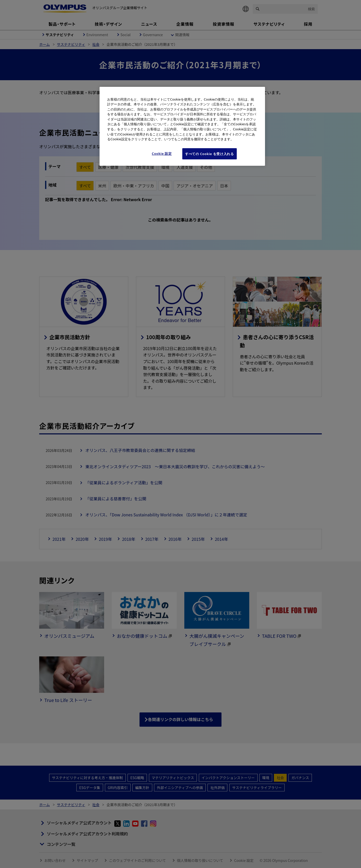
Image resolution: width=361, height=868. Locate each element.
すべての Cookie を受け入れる (210, 154)
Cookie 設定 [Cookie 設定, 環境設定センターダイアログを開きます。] (162, 154)
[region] (182, 126)
